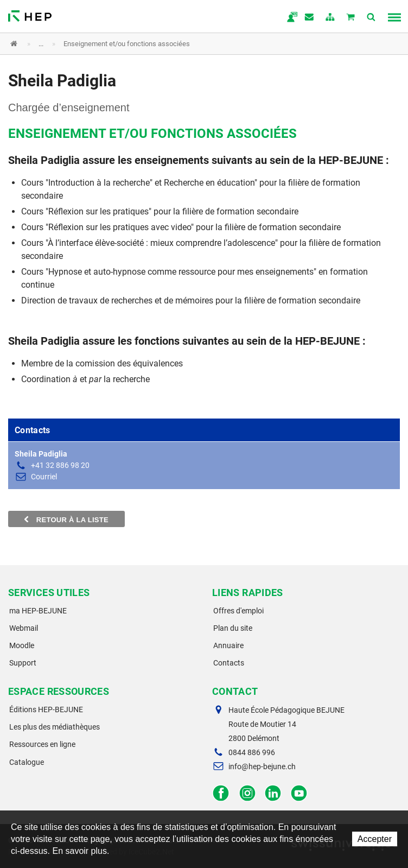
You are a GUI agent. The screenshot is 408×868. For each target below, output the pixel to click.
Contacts (229, 663)
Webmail (24, 628)
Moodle (22, 645)
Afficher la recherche (372, 18)
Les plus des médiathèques (55, 727)
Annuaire (228, 645)
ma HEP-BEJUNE (38, 611)
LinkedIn (273, 793)
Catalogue (27, 762)
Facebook (221, 793)
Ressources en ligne (42, 744)
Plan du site (233, 628)
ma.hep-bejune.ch (289, 18)
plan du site (330, 18)
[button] (196, 44)
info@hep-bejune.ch (262, 766)
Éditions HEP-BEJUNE (46, 709)
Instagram (247, 793)
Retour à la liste (66, 519)
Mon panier (351, 18)
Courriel (44, 477)
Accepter (375, 839)
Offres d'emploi (238, 611)
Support (23, 663)
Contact (310, 18)
